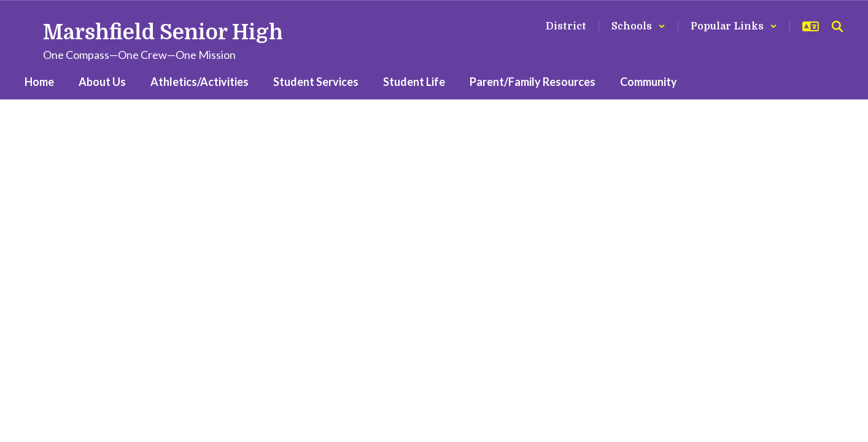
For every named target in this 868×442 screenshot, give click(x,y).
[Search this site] (837, 26)
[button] (638, 26)
